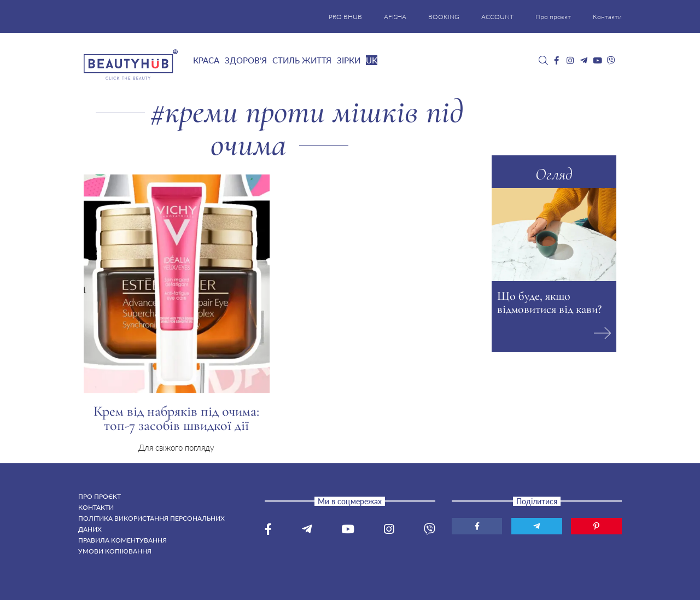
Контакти (607, 17)
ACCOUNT (497, 17)
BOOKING (444, 17)
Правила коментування (122, 540)
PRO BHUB (345, 17)
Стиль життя (302, 60)
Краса (206, 60)
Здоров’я (246, 60)
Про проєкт (553, 17)
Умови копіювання (115, 551)
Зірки (349, 60)
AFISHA (395, 17)
